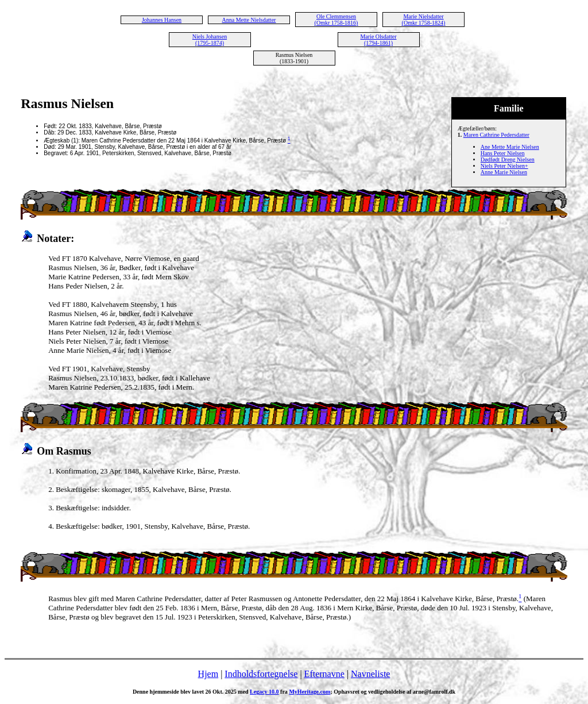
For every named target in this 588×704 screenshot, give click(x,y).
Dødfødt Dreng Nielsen (508, 159)
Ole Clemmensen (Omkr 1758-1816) (336, 20)
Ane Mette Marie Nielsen (510, 147)
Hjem (208, 674)
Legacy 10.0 (264, 692)
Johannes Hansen (162, 20)
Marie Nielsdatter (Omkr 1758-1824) (424, 20)
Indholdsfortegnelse (261, 674)
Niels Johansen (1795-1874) (210, 40)
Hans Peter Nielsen (503, 153)
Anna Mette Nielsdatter (249, 20)
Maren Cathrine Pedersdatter (496, 135)
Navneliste (370, 674)
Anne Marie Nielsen (504, 172)
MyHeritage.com (310, 692)
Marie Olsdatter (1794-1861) (378, 40)
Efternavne (324, 674)
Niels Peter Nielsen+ (504, 166)
